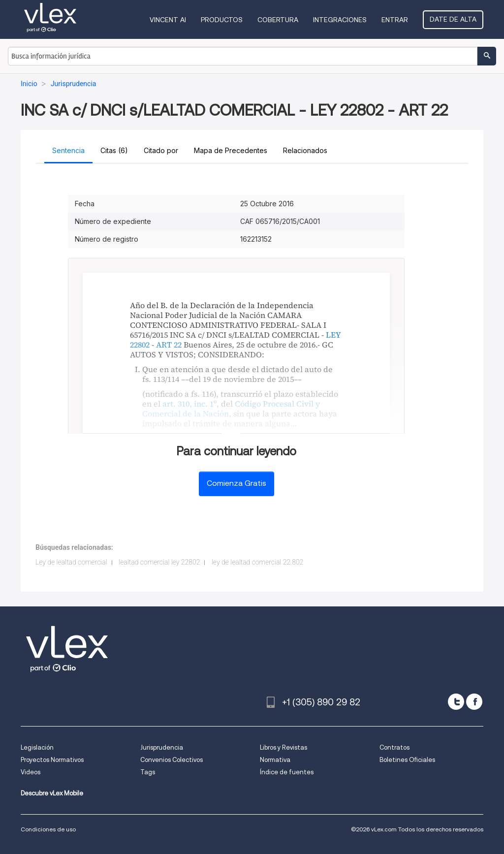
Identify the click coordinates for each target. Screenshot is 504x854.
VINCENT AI (168, 20)
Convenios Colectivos (172, 760)
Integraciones (340, 20)
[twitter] (456, 702)
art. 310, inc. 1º (189, 404)
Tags (148, 772)
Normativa (275, 760)
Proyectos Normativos (52, 760)
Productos (222, 20)
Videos (31, 772)
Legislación (37, 747)
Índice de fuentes (287, 772)
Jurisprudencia (162, 747)
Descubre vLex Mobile (52, 793)
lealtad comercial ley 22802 (159, 562)
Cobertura (278, 20)
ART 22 (169, 345)
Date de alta (453, 19)
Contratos (394, 747)
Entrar (395, 20)
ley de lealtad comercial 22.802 (257, 562)
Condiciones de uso (48, 829)
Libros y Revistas (283, 747)
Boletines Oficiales (407, 760)
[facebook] (474, 702)
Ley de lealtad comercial (71, 562)
